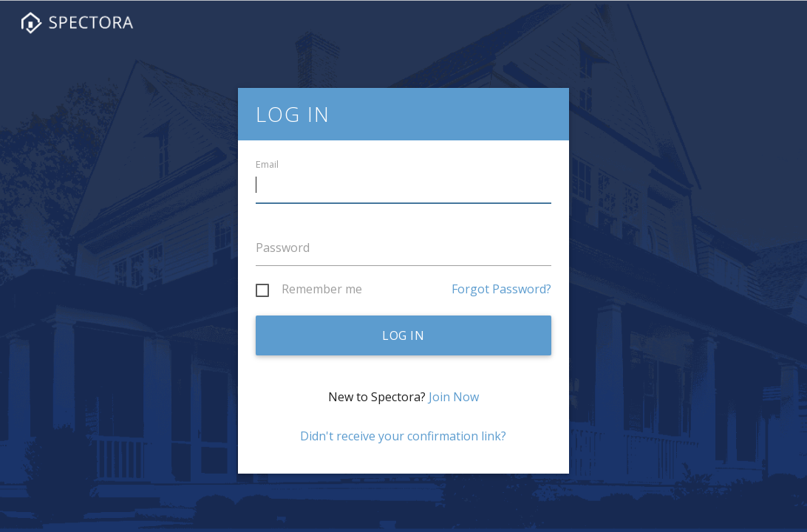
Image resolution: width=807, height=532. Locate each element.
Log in (403, 335)
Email (267, 164)
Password (283, 248)
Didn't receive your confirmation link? (403, 436)
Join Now (454, 397)
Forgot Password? (501, 289)
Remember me (322, 290)
